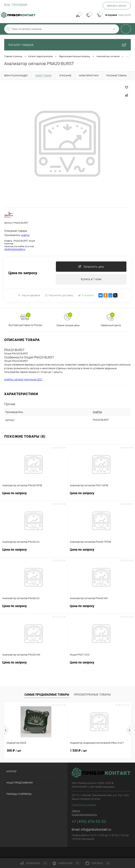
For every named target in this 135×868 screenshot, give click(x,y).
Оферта (76, 811)
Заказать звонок (117, 6)
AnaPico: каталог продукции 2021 (23, 379)
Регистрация (20, 4)
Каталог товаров (67, 45)
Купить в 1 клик (91, 279)
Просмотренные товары (92, 695)
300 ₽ (14, 750)
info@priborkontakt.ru (15, 249)
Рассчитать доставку (59, 295)
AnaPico (25, 235)
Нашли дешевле (29, 295)
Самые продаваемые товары (47, 695)
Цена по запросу (23, 273)
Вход (7, 4)
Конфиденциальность (84, 815)
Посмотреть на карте (84, 805)
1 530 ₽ (78, 750)
